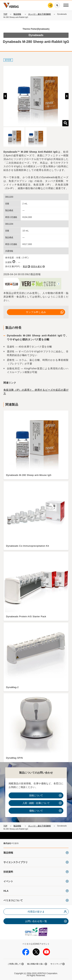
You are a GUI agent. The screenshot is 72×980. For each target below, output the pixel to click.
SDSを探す (37, 266)
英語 (25, 266)
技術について (36, 795)
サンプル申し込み (36, 312)
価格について (36, 811)
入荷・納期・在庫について (36, 803)
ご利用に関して (14, 964)
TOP (5, 14)
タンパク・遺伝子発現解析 (40, 14)
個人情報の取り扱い (36, 964)
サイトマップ (56, 964)
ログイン (50, 5)
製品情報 (17, 14)
